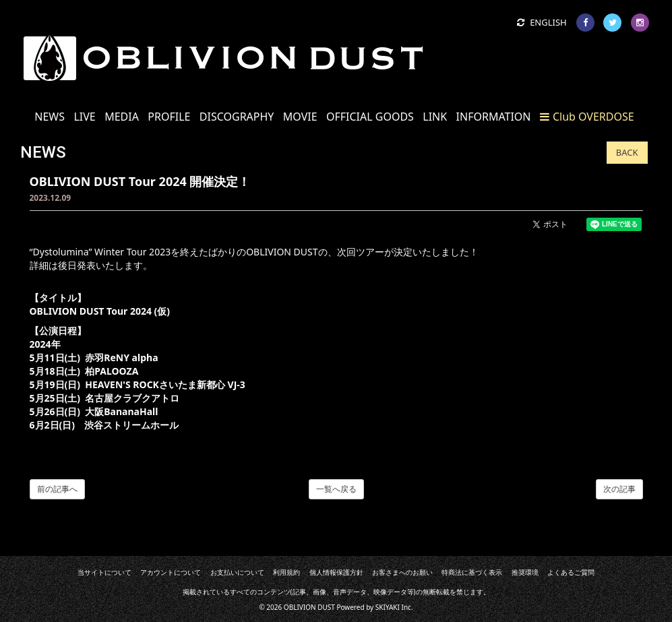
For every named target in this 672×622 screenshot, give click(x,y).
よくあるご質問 (571, 572)
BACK (627, 152)
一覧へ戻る (336, 489)
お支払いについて (237, 572)
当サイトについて (104, 572)
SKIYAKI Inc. (394, 607)
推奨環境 (525, 572)
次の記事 (619, 489)
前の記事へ (57, 489)
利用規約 (286, 572)
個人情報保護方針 (336, 572)
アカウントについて (171, 572)
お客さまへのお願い (402, 572)
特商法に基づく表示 (472, 572)
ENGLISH (542, 22)
